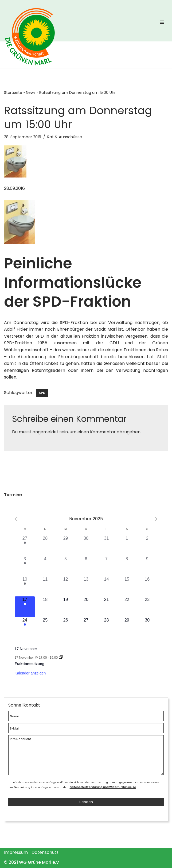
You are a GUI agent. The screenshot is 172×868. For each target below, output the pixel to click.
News (31, 92)
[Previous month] (16, 519)
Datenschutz (45, 852)
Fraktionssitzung (30, 664)
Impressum (16, 852)
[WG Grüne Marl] (32, 51)
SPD (42, 393)
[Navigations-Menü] (162, 24)
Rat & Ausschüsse (65, 137)
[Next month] (156, 519)
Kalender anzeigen (30, 673)
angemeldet (46, 432)
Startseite (13, 92)
